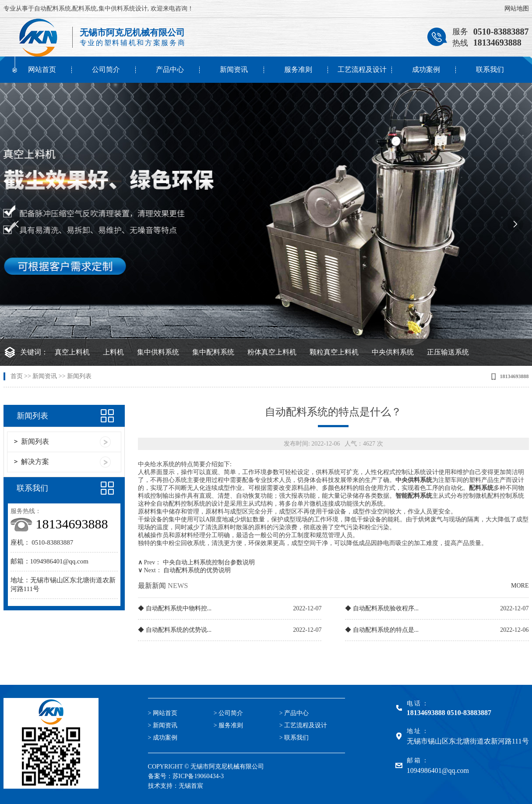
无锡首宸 (191, 786)
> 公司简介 (228, 713)
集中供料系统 (158, 352)
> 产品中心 (294, 713)
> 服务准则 (228, 725)
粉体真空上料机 (272, 352)
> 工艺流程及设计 (303, 725)
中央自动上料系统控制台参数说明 (209, 562)
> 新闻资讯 (163, 725)
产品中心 (170, 69)
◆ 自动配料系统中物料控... (175, 608)
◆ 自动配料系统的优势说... (175, 630)
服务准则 (298, 69)
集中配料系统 (213, 352)
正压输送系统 (448, 352)
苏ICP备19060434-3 (198, 776)
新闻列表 (79, 376)
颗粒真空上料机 (334, 352)
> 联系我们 (294, 738)
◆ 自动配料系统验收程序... (382, 608)
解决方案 (35, 462)
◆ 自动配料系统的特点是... (382, 630)
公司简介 (106, 69)
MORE (520, 586)
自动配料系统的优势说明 (197, 570)
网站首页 (42, 69)
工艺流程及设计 (362, 69)
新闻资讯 (234, 69)
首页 (17, 376)
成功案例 (426, 69)
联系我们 (490, 69)
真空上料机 (72, 352)
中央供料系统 (393, 352)
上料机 (113, 352)
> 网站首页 (163, 713)
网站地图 (517, 9)
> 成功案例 (163, 738)
